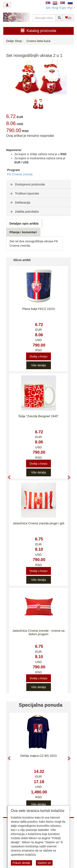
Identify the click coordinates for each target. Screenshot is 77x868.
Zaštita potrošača (24, 211)
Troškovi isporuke (24, 193)
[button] (7, 475)
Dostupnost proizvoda (27, 184)
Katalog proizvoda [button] (38, 31)
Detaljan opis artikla (24, 223)
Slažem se (44, 863)
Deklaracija (20, 202)
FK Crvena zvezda (20, 174)
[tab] (38, 184)
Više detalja (38, 365)
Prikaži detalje (21, 863)
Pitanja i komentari (23, 232)
